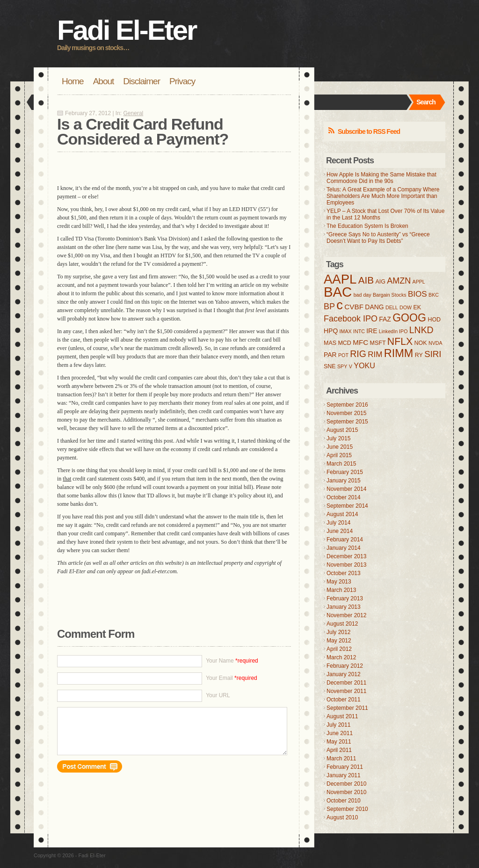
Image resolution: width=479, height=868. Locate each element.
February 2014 (345, 540)
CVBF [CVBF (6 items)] (354, 307)
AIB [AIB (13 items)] (366, 280)
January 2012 (344, 674)
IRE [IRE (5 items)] (372, 331)
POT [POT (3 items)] (343, 355)
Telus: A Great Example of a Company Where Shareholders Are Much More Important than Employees (383, 196)
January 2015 (344, 481)
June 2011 (340, 733)
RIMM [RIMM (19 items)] (399, 353)
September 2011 (347, 708)
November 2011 (346, 691)
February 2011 (345, 767)
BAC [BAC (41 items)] (338, 292)
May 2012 (339, 641)
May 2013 (339, 582)
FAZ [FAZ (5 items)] (385, 319)
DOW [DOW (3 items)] (406, 307)
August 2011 (342, 716)
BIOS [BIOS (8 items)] (417, 294)
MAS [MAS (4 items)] (330, 343)
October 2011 (344, 700)
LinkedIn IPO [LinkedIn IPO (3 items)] (393, 331)
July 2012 (338, 632)
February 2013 (345, 598)
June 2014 (340, 531)
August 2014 (342, 514)
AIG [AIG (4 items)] (380, 282)
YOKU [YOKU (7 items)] (364, 365)
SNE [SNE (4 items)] (330, 366)
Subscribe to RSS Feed (369, 131)
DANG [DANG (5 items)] (374, 307)
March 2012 (341, 657)
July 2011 (338, 725)
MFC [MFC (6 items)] (360, 342)
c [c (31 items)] (340, 305)
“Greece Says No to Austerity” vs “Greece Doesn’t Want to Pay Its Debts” (378, 238)
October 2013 (344, 573)
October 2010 (344, 801)
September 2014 (347, 506)
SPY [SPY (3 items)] (342, 366)
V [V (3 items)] (351, 366)
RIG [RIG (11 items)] (358, 354)
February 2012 (345, 666)
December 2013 (346, 556)
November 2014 (346, 489)
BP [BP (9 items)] (329, 306)
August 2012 (342, 624)
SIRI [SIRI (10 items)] (433, 354)
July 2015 (338, 438)
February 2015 (345, 472)
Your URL (218, 695)
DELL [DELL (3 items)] (392, 307)
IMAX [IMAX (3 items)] (346, 331)
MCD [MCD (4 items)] (344, 343)
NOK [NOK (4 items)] (421, 343)
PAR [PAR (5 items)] (330, 355)
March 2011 (341, 759)
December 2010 (346, 784)
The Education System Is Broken (367, 226)
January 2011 (344, 775)
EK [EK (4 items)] (417, 307)
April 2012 (339, 649)
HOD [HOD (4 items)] (434, 320)
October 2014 (344, 497)
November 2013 (346, 565)
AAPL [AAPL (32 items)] (340, 279)
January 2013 (344, 607)
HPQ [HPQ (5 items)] (331, 331)
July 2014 (338, 523)
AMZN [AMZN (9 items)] (399, 281)
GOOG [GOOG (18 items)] (409, 318)
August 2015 (342, 430)
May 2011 (339, 742)
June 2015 (340, 447)
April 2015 (339, 455)
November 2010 (346, 792)
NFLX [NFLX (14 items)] (400, 342)
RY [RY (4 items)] (419, 355)
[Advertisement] (167, 166)
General (134, 113)
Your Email (232, 678)
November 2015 (346, 413)
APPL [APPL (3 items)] (419, 282)
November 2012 (346, 615)
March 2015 (341, 464)
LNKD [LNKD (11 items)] (421, 330)
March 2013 (341, 590)
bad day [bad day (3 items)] (363, 295)
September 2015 (347, 422)
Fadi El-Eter (127, 30)
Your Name (232, 661)
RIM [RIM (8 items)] (375, 354)
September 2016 (347, 405)
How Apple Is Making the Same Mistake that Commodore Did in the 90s (381, 178)
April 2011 (339, 750)
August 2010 (342, 817)
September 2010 (347, 809)
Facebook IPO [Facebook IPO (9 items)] (351, 319)
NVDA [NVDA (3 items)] (435, 343)
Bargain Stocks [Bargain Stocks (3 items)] (390, 295)
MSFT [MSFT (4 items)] (378, 343)
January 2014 (344, 548)
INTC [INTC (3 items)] (359, 331)
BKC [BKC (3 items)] (434, 295)
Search (426, 102)
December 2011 (346, 683)
